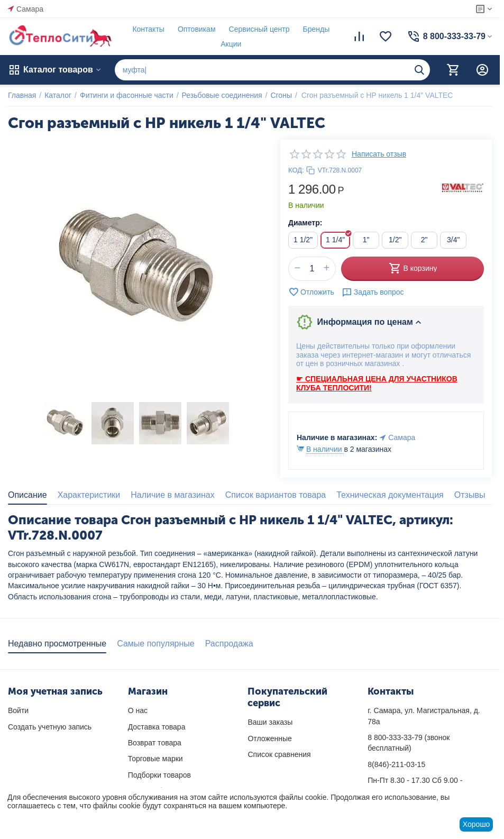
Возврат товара (155, 743)
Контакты (148, 29)
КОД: (296, 170)
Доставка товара (157, 727)
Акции (231, 44)
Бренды (317, 29)
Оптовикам (197, 29)
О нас (138, 710)
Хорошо (476, 824)
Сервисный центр (259, 29)
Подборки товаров (159, 775)
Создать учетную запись (50, 727)
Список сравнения (279, 754)
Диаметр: (305, 223)
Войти (18, 710)
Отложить (311, 292)
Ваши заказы (270, 722)
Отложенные (269, 738)
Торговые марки (155, 759)
